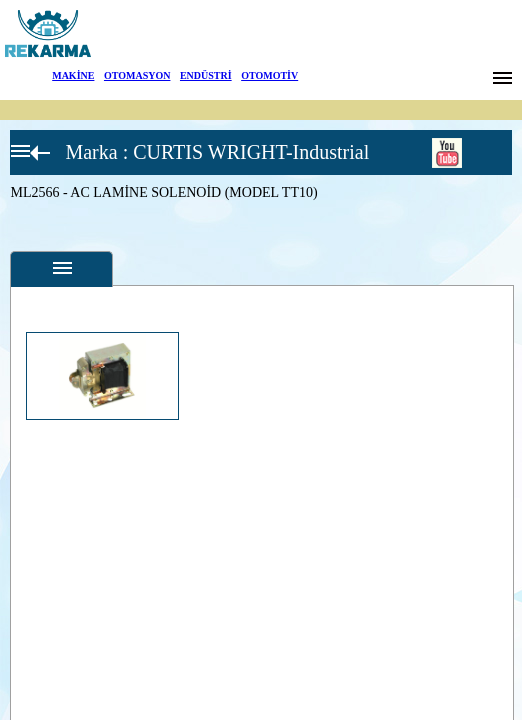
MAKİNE (73, 75)
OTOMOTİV (269, 75)
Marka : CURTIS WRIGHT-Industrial (217, 152)
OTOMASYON (137, 75)
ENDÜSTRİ (206, 75)
